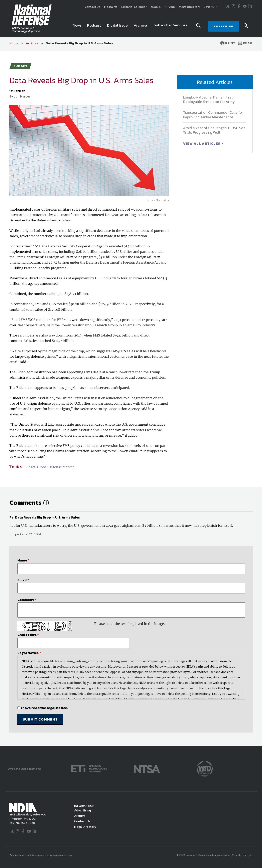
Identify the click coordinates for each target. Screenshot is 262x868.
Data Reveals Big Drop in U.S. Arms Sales (79, 43)
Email (245, 43)
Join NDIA (211, 7)
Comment (27, 600)
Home (14, 43)
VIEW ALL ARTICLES (202, 143)
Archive (80, 816)
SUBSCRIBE (224, 26)
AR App (170, 7)
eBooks (155, 7)
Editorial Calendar (134, 7)
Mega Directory (189, 7)
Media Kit (111, 7)
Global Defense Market (55, 467)
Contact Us (92, 7)
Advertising (83, 810)
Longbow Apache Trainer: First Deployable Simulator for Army (209, 100)
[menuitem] (77, 26)
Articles (32, 43)
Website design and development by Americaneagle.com (41, 855)
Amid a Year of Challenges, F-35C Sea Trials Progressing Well (214, 130)
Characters (28, 635)
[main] (131, 399)
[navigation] (131, 26)
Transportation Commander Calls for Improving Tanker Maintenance (213, 115)
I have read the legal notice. (44, 708)
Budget (30, 467)
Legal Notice (29, 653)
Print (228, 43)
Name (23, 560)
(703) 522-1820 (24, 823)
